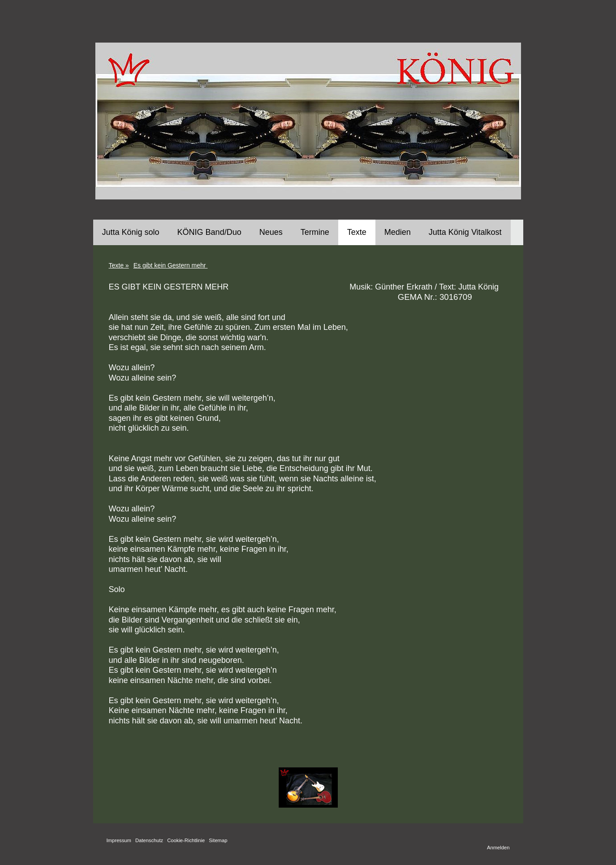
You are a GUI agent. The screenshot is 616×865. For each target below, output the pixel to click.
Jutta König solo (131, 232)
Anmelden (498, 848)
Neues (271, 232)
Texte (357, 232)
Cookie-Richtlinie (186, 840)
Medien (398, 232)
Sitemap (218, 840)
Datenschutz (149, 840)
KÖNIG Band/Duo (209, 232)
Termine (315, 232)
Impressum (119, 840)
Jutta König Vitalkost (465, 232)
